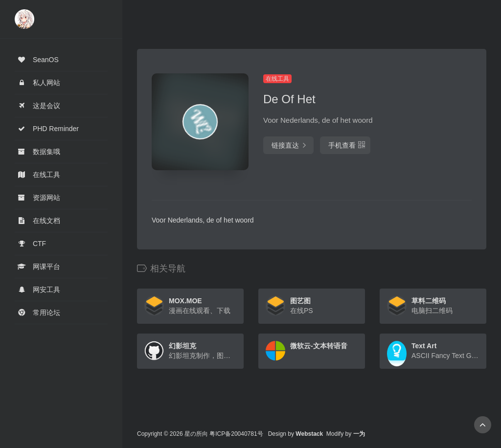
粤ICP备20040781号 (236, 434)
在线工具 (277, 79)
